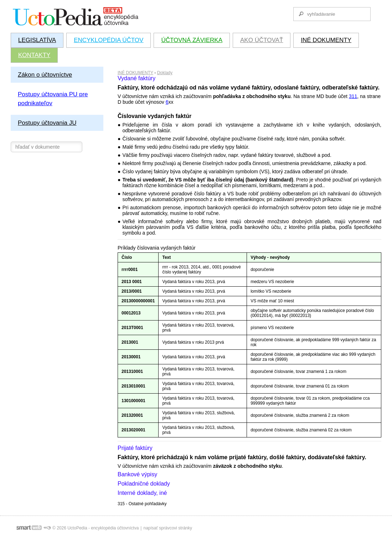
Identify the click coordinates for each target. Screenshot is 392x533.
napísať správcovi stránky (168, 528)
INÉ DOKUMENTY (135, 73)
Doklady (165, 73)
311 (353, 96)
